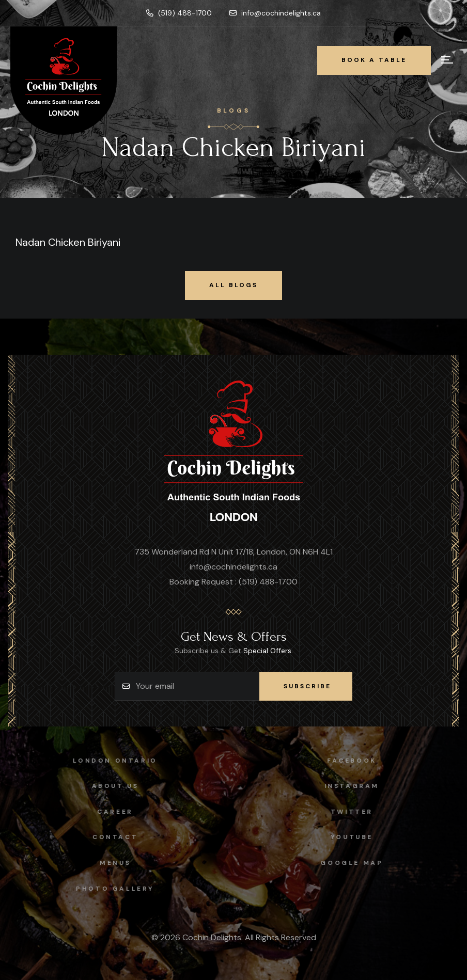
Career (107, 812)
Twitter (360, 812)
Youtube (360, 837)
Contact (107, 837)
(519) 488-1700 (179, 13)
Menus (107, 863)
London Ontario (107, 761)
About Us (107, 786)
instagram (360, 786)
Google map (360, 863)
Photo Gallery (107, 889)
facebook (360, 761)
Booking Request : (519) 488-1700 (233, 582)
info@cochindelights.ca (275, 13)
